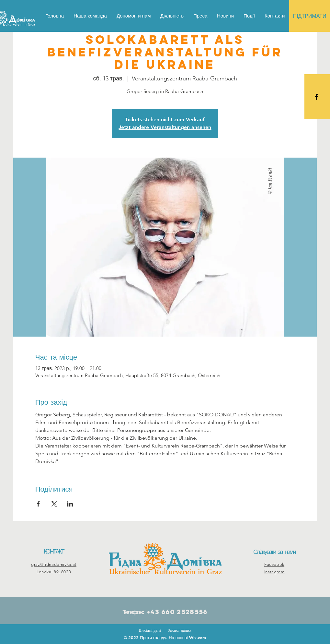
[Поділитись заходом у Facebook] (38, 504)
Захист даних (180, 630)
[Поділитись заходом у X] (54, 504)
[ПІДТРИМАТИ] (310, 16)
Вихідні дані (150, 630)
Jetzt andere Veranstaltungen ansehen (165, 127)
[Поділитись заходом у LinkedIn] (70, 504)
